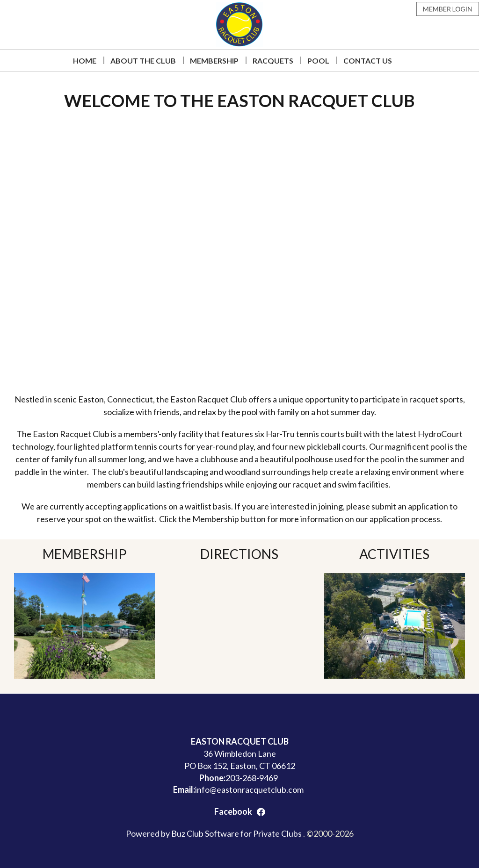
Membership (214, 61)
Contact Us (368, 61)
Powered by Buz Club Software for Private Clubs (214, 833)
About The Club (143, 61)
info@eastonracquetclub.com (249, 789)
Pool (318, 61)
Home (85, 61)
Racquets (273, 61)
